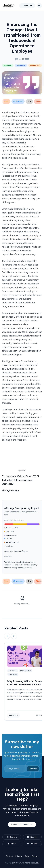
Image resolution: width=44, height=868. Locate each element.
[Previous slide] (7, 636)
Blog (27, 856)
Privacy (19, 856)
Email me (12, 837)
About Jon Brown (10, 490)
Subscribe (33, 769)
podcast (13, 671)
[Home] (8, 6)
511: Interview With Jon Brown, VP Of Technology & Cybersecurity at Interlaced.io (20, 480)
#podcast (8, 65)
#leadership (35, 65)
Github (12, 844)
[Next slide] (14, 636)
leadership (26, 671)
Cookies (9, 856)
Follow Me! (27, 6)
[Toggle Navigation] (39, 6)
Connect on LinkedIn (22, 824)
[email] (22, 769)
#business (21, 65)
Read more (13, 715)
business (13, 674)
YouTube (32, 844)
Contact (35, 856)
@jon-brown (22, 470)
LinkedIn (32, 837)
